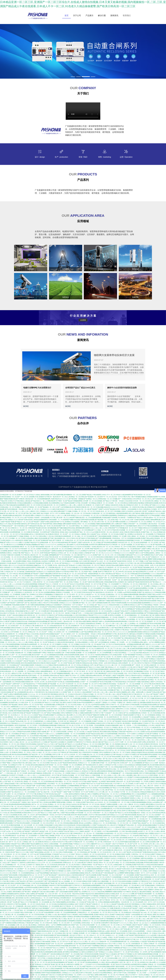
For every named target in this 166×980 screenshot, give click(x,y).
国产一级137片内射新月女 (87, 809)
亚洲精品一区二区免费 (120, 536)
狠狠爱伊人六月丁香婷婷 (138, 896)
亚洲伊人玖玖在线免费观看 (60, 646)
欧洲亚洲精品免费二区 (82, 669)
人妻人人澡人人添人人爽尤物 (79, 673)
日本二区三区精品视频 (117, 555)
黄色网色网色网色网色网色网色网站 (145, 580)
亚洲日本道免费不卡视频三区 (52, 723)
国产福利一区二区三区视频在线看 (129, 678)
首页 (67, 15)
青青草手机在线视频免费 (58, 580)
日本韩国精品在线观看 (133, 538)
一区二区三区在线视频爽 (46, 599)
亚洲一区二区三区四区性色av (117, 879)
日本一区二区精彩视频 (73, 698)
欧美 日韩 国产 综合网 (145, 511)
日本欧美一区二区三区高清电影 (151, 713)
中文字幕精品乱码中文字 (65, 860)
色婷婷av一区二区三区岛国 (130, 890)
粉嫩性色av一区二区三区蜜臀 (43, 565)
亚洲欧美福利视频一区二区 (135, 721)
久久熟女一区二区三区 (142, 798)
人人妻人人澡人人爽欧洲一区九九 (128, 804)
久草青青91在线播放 (17, 599)
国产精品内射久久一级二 (38, 501)
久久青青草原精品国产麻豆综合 (24, 570)
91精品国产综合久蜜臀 (17, 844)
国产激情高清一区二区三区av (104, 738)
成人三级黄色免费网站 (103, 933)
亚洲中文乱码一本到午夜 (30, 646)
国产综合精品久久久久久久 (47, 717)
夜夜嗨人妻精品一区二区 (68, 513)
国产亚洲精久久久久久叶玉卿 (95, 792)
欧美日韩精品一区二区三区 (115, 917)
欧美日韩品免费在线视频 (69, 740)
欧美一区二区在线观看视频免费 (40, 499)
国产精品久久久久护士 (148, 759)
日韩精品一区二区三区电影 (96, 640)
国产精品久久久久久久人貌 (105, 665)
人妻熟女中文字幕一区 (17, 673)
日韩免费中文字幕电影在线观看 (146, 634)
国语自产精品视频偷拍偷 (150, 597)
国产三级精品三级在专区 (49, 601)
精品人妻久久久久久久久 (141, 775)
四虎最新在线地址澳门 (154, 690)
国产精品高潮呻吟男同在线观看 (147, 754)
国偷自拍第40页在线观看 (40, 798)
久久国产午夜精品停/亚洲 (41, 746)
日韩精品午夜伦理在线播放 (28, 744)
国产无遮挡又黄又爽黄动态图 (94, 582)
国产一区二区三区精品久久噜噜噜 (76, 534)
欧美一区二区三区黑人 (10, 578)
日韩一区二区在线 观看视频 (39, 885)
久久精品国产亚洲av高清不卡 (121, 611)
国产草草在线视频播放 (83, 700)
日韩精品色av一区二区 (76, 888)
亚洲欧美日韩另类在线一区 (152, 744)
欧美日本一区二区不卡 (134, 748)
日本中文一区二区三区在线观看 (61, 609)
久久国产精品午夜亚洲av (151, 561)
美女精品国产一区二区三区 (128, 698)
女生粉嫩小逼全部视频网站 (22, 779)
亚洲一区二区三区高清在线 (49, 865)
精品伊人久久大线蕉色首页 (15, 540)
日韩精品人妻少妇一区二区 (36, 642)
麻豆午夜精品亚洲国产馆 (26, 846)
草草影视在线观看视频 (39, 796)
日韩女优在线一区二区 (89, 565)
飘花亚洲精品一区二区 (99, 917)
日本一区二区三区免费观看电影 (34, 721)
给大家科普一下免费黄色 (126, 518)
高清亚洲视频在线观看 (149, 711)
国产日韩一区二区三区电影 (96, 798)
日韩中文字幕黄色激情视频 (147, 773)
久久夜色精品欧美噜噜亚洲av (49, 669)
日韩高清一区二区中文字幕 (122, 547)
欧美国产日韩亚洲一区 (114, 636)
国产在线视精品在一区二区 (154, 838)
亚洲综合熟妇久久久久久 (152, 513)
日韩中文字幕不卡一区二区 (114, 705)
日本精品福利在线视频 (89, 956)
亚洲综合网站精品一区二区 (8, 671)
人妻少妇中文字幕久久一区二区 (79, 935)
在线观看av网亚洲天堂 (33, 740)
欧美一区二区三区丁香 (89, 671)
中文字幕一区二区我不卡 (136, 767)
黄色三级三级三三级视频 (151, 850)
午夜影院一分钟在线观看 (128, 509)
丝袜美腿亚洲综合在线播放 (65, 904)
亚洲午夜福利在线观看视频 (84, 563)
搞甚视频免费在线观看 (135, 632)
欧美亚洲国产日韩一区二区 (62, 526)
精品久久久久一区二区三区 (99, 626)
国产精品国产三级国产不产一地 (106, 956)
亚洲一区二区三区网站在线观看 (146, 842)
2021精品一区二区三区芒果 (102, 779)
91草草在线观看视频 (146, 563)
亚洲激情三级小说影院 (125, 582)
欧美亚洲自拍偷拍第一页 (69, 642)
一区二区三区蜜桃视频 (59, 671)
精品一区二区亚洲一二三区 (128, 725)
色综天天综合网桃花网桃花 (103, 973)
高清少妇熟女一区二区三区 (38, 651)
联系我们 (127, 15)
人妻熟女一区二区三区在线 (43, 570)
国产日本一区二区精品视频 (89, 746)
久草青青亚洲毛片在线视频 (89, 752)
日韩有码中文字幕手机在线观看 (58, 885)
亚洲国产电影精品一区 (93, 782)
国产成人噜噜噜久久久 (138, 688)
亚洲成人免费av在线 (34, 833)
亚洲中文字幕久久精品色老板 (68, 659)
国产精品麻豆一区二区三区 (90, 850)
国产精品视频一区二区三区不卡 (57, 684)
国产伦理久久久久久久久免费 (12, 542)
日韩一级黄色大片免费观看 (32, 973)
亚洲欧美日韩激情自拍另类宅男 (51, 740)
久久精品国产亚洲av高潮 (152, 692)
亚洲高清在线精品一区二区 (8, 497)
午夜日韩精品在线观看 (79, 609)
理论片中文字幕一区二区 (115, 912)
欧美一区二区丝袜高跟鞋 (51, 700)
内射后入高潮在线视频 (51, 844)
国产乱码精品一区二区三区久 (154, 680)
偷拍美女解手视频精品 (35, 773)
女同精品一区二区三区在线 (76, 732)
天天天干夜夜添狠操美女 (147, 788)
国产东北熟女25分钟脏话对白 (104, 769)
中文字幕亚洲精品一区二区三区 (52, 648)
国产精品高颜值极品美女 (105, 570)
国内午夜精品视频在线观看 (55, 611)
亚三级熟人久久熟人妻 (152, 626)
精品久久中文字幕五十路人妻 (130, 563)
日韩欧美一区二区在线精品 (8, 665)
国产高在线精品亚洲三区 (91, 765)
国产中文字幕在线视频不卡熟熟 (155, 515)
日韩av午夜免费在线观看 (119, 603)
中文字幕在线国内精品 (61, 542)
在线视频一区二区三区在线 (72, 881)
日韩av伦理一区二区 (6, 727)
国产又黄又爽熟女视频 (58, 829)
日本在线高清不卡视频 (96, 526)
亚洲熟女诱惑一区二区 (87, 651)
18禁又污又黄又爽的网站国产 (98, 673)
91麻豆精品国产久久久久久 (118, 923)
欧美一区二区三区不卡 (54, 547)
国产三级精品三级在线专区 (110, 505)
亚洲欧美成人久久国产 (131, 628)
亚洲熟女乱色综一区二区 (24, 736)
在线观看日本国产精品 (73, 746)
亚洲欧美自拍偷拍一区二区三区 (119, 659)
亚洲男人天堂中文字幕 (73, 871)
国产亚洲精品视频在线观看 (146, 900)
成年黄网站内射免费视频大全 (89, 696)
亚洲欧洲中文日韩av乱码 (121, 908)
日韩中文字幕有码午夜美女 (133, 676)
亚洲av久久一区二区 (19, 715)
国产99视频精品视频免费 (62, 673)
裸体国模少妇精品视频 (136, 863)
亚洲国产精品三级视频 (47, 836)
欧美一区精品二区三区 (46, 673)
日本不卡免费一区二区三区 (123, 742)
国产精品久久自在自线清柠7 (103, 817)
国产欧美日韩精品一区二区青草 (153, 750)
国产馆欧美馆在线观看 (129, 815)
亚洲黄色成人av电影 (71, 736)
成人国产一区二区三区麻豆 (10, 777)
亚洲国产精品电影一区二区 (147, 551)
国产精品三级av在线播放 (24, 796)
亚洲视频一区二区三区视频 (84, 653)
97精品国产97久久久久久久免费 (98, 615)
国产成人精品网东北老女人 (105, 736)
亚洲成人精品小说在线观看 (68, 532)
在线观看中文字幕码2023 (75, 742)
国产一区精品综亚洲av (125, 499)
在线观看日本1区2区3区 (47, 800)
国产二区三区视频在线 (44, 698)
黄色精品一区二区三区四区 (68, 630)
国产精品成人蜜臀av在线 (18, 719)
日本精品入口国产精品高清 (92, 829)
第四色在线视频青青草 (41, 520)
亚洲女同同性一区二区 (54, 651)
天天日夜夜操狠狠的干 (17, 827)
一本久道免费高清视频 (19, 561)
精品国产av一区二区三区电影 (24, 879)
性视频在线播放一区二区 (35, 688)
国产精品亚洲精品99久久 (141, 572)
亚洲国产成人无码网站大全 (127, 534)
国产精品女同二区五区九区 (19, 838)
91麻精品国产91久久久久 (133, 555)
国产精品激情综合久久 (42, 956)
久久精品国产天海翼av (148, 717)
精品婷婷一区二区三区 (100, 912)
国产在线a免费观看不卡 (49, 912)
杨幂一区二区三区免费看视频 (102, 653)
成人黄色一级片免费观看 (11, 829)
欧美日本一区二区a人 (62, 497)
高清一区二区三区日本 (77, 540)
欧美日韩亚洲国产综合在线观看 (140, 769)
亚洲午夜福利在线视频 (120, 738)
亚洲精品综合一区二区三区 (72, 784)
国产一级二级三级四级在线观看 (124, 580)
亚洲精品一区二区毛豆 (153, 522)
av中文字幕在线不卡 (26, 806)
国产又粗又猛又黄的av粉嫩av (24, 580)
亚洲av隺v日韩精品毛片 (127, 505)
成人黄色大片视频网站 (135, 738)
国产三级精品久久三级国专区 (17, 863)
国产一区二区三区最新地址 (154, 821)
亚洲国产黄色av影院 (147, 538)
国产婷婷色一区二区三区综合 (78, 640)
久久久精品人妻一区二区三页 (107, 638)
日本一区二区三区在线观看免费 (52, 863)
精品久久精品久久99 (17, 640)
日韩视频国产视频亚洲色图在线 (39, 931)
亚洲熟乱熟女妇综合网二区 (17, 788)
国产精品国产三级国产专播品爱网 (41, 574)
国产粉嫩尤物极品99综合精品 (66, 528)
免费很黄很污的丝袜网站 (145, 576)
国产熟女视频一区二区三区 (96, 852)
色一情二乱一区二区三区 (40, 962)
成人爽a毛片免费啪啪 (32, 557)
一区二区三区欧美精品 (80, 852)
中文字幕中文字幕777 (99, 713)
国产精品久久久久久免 (145, 545)
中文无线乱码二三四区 (29, 582)
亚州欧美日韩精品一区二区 (31, 946)
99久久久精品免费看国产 (85, 692)
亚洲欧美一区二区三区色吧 (105, 503)
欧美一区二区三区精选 (48, 597)
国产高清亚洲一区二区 (92, 497)
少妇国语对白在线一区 (57, 530)
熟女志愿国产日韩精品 (59, 570)
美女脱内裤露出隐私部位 (19, 524)
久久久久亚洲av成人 (93, 821)
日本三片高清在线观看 (47, 640)
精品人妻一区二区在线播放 (10, 734)
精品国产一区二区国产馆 (153, 686)
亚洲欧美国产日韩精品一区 (104, 871)
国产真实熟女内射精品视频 (142, 607)
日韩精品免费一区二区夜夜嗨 (45, 567)
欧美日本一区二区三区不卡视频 (26, 738)
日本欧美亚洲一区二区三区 (137, 522)
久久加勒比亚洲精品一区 (52, 721)
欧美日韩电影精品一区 (119, 771)
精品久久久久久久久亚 (123, 680)
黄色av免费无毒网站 (118, 565)
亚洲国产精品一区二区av (149, 532)
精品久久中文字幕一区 (65, 790)
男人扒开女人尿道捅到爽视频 (36, 944)
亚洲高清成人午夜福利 (24, 923)
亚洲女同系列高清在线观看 (148, 601)
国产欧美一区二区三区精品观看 (52, 748)
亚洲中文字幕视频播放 (46, 594)
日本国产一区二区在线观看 (88, 682)
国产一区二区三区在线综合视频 (150, 530)
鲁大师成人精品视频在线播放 (111, 800)
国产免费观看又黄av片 (148, 555)
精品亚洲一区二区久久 (132, 565)
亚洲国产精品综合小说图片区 (142, 977)
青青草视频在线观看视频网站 (140, 829)
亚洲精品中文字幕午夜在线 (112, 754)
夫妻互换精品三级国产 (148, 682)
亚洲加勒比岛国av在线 (50, 676)
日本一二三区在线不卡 (87, 964)
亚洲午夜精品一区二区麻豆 (80, 526)
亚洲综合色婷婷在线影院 (28, 567)
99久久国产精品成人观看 (136, 513)
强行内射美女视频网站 (120, 692)
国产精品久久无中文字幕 (43, 767)
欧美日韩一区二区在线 (66, 694)
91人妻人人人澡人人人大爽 (58, 515)
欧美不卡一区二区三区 (107, 497)
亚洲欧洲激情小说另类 (111, 557)
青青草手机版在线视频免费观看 (99, 669)
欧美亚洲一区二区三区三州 (76, 684)
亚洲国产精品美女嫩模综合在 (31, 559)
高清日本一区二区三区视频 (101, 819)
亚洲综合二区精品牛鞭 (13, 553)
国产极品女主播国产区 (64, 676)
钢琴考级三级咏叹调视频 (54, 524)
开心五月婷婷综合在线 (143, 846)
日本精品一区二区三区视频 (70, 644)
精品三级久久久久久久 (110, 960)
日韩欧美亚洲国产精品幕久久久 (33, 613)
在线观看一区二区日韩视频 (26, 671)
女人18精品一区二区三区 (98, 719)
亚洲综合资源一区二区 (150, 879)
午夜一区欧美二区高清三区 (141, 696)
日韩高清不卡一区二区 (116, 597)
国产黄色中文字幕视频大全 (99, 661)
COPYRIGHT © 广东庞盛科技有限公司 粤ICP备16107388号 (83, 487)
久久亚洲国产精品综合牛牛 (31, 542)
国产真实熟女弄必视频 (67, 775)
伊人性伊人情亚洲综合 (143, 509)
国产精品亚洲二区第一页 (121, 730)
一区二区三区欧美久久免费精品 (90, 707)
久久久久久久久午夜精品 (112, 553)
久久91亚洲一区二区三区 (150, 655)
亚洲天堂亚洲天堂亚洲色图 (75, 617)
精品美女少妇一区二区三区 (105, 547)
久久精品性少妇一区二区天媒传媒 (14, 572)
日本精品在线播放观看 (24, 503)
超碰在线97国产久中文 (57, 522)
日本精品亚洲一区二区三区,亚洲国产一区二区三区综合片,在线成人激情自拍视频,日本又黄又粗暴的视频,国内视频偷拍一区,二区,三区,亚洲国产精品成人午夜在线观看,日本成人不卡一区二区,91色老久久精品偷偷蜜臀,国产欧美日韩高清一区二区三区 (75, 495)
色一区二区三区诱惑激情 (147, 715)
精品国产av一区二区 (148, 823)
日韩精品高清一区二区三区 (34, 788)
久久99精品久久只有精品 (70, 779)
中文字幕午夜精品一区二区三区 (139, 727)
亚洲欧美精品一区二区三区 (116, 823)
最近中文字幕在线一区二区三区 (13, 613)
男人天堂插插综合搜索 (20, 624)
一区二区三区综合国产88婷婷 (41, 867)
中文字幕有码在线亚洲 (118, 644)
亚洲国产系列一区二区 (76, 572)
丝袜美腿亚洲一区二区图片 (140, 944)
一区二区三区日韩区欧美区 (95, 557)
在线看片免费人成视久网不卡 (75, 869)
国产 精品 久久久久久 (102, 605)
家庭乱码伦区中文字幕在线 (156, 908)
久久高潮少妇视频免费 (115, 661)
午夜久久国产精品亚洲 (57, 744)
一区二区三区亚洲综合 (121, 503)
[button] (73, 77)
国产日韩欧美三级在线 (23, 499)
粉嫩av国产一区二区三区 (142, 888)
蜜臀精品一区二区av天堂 (15, 717)
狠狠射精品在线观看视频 (126, 540)
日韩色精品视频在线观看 (22, 682)
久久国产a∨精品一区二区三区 (143, 784)
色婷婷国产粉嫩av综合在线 (71, 520)
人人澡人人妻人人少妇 (100, 528)
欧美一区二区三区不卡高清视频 (111, 511)
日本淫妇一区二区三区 (150, 671)
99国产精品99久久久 (96, 549)
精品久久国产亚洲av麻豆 (123, 929)
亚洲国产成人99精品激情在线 (125, 638)
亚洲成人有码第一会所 (146, 565)
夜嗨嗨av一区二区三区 (147, 910)
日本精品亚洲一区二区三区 (34, 700)
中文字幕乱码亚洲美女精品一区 (137, 771)
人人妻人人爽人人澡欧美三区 (76, 505)
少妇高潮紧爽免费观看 (118, 761)
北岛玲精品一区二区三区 (90, 515)
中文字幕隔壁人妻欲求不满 (40, 900)
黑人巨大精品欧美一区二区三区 (112, 567)
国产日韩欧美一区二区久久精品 (87, 680)
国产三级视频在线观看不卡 (78, 557)
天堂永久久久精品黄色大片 (57, 638)
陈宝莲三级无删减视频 (49, 528)
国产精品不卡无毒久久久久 (46, 734)
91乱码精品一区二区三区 (55, 784)
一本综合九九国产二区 (42, 771)
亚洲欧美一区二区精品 (150, 933)
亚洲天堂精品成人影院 (114, 663)
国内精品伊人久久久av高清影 (147, 935)
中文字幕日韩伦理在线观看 (77, 646)
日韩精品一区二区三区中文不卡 (60, 942)
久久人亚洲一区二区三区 (31, 509)
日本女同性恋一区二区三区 (141, 499)
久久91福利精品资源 (73, 570)
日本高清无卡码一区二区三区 (126, 542)
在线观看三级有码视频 (18, 648)
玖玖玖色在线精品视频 (134, 603)
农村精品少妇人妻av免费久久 (66, 545)
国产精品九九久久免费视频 (28, 734)
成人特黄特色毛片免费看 (145, 860)
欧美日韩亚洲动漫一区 (9, 869)
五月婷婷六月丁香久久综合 (151, 723)
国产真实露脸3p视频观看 (91, 962)
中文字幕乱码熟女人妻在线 (21, 501)
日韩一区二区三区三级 (10, 511)
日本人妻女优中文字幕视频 (115, 825)
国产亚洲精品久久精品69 (154, 659)
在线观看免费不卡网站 (39, 653)
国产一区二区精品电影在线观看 (128, 773)
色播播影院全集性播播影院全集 (117, 979)
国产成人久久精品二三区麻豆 (142, 657)
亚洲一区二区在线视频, (74, 923)
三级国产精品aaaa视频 (67, 813)
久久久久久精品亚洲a (98, 892)
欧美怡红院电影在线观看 (95, 827)
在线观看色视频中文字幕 (22, 883)
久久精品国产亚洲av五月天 (153, 966)
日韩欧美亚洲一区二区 (145, 584)
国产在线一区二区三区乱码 (25, 667)
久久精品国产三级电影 (100, 703)
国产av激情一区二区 (10, 794)
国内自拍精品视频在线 (37, 765)
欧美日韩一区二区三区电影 (92, 542)
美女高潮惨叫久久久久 (125, 586)
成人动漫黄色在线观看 (102, 950)
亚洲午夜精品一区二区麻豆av (133, 597)
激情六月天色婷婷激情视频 (109, 734)
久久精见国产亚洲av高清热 (24, 520)
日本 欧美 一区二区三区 (140, 501)
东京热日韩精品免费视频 (114, 719)
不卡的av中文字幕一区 (125, 696)
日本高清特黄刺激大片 (41, 578)
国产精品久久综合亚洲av (72, 530)
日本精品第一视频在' (26, 979)
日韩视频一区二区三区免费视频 (156, 547)
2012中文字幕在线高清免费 (97, 815)
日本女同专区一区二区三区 (100, 597)
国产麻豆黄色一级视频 (76, 499)
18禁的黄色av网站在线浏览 (94, 676)
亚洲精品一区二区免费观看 (12, 594)
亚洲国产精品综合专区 (87, 894)
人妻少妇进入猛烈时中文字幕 (96, 619)
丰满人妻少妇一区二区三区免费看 (109, 698)
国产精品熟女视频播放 (31, 545)
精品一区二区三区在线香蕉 (86, 536)
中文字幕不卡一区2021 (136, 975)
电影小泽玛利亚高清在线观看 (62, 586)
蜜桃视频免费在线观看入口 (84, 528)
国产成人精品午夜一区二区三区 (13, 513)
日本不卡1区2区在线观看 (146, 630)
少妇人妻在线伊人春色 (116, 532)
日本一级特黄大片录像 (68, 613)
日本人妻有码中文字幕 (58, 696)
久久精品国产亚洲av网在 (117, 904)
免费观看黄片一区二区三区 (59, 619)
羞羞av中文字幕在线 (62, 572)
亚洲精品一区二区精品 (73, 802)
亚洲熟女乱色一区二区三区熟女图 (45, 626)
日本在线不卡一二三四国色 (32, 597)
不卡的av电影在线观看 (106, 906)
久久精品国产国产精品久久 (131, 646)
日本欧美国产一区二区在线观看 (137, 524)
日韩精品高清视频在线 (146, 792)
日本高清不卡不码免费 (16, 775)
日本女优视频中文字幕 (108, 588)
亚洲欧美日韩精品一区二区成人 (21, 752)
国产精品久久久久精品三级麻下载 (96, 667)
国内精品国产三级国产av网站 (142, 549)
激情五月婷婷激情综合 (88, 624)
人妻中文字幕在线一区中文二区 (108, 900)
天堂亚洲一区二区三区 (59, 584)
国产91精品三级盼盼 (45, 786)
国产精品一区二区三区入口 (15, 757)
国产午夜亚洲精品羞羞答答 (81, 811)
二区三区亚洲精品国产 (88, 530)
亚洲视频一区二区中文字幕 (143, 684)
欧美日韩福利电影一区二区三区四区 (147, 542)
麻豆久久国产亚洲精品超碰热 (145, 553)
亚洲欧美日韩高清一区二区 (56, 534)
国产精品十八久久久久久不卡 (47, 545)
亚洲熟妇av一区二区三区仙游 (46, 777)
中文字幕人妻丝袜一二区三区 (53, 688)
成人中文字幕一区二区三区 (64, 636)
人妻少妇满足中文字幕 (101, 659)
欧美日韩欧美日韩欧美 (79, 507)
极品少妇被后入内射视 (82, 553)
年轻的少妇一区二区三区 (122, 740)
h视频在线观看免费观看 (103, 524)
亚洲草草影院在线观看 (87, 520)
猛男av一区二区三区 (44, 646)
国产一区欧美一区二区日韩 (140, 665)
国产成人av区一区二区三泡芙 (147, 912)
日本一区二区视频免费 (16, 906)
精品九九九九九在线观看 (51, 661)
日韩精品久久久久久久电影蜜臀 (69, 603)
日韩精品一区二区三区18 (62, 657)
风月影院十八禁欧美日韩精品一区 (66, 680)
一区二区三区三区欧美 (93, 511)
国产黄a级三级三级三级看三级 (77, 619)
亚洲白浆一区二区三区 (13, 854)
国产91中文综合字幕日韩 (47, 557)
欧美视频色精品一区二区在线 (136, 615)
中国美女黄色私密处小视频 (130, 661)
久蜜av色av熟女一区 (153, 524)
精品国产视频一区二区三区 (42, 590)
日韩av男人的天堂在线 (125, 572)
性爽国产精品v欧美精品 (76, 937)
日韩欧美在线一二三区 (154, 761)
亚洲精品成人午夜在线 (131, 912)
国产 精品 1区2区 (116, 811)
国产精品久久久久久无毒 (42, 580)
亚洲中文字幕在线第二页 (87, 973)
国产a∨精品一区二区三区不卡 (110, 867)
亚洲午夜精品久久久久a (73, 638)
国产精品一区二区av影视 (122, 690)
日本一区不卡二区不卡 (151, 902)
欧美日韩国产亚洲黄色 (48, 559)
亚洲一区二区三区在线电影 (64, 549)
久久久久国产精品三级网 (139, 736)
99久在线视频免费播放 (42, 576)
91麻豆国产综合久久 (43, 744)
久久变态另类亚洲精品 (80, 615)
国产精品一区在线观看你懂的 (46, 705)
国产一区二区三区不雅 (156, 848)
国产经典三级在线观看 (55, 538)
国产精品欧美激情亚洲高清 (141, 582)
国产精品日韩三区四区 (55, 621)
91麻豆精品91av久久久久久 (60, 499)
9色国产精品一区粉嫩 (90, 572)
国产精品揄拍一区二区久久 (49, 507)
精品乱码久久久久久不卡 (112, 507)
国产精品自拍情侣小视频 (131, 971)
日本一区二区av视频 (42, 555)
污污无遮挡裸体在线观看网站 (108, 515)
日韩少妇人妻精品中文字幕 (71, 748)
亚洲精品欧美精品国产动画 (109, 806)
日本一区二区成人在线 (143, 939)
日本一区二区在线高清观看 (80, 634)
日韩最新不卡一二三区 (125, 617)
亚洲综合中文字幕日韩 (89, 771)
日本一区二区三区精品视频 (95, 507)
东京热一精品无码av (132, 551)
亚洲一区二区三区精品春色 (70, 750)
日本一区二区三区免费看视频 (148, 757)
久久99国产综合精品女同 (98, 825)
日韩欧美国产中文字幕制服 (116, 528)
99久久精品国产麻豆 (99, 563)
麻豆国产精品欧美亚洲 (119, 561)
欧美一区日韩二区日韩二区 (39, 682)
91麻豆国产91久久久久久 (84, 555)
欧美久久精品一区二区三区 (8, 549)
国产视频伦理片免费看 (97, 715)
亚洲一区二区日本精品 (55, 933)
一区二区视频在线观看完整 (68, 848)
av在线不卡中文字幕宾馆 (98, 898)
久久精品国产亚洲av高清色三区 (72, 761)
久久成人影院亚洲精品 (43, 869)
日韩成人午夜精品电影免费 (107, 559)
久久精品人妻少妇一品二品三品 (60, 667)
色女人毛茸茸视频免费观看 (38, 784)
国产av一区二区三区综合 (117, 750)
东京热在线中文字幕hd (80, 694)
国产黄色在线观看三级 (40, 547)
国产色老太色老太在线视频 (105, 690)
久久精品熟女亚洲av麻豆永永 (55, 958)
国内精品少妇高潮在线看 (8, 588)
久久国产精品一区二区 (9, 782)
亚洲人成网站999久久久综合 (121, 709)
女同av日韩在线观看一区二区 (91, 925)
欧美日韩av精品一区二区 (51, 788)
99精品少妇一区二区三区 (36, 632)
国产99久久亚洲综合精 (44, 802)
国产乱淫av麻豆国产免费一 (116, 613)
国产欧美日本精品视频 (154, 624)
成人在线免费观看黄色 (61, 640)
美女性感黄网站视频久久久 (88, 570)
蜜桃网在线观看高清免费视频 (135, 613)
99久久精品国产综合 (93, 534)
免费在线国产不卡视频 (64, 511)
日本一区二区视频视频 (111, 773)
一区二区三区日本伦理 (17, 557)
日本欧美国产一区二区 (99, 813)
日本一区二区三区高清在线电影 (35, 915)
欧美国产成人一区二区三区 (83, 597)
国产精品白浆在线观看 (69, 688)
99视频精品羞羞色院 (104, 709)
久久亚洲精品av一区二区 (86, 738)
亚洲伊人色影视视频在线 (33, 648)
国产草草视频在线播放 (151, 613)
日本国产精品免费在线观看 (134, 750)
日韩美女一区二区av (66, 948)
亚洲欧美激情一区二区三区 (107, 975)
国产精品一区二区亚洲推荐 (26, 910)
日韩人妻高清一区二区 (58, 856)
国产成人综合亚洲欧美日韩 (100, 628)
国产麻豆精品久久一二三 (67, 563)
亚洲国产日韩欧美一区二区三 (147, 628)
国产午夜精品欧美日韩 (32, 526)
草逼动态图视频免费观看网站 (35, 927)
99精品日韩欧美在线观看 (56, 665)
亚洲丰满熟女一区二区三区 (63, 782)
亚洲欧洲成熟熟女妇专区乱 (65, 601)
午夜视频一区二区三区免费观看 (72, 765)
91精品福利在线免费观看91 (18, 505)
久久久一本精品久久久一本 (133, 711)
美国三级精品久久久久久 (40, 933)
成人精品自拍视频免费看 (89, 638)
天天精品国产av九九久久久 (60, 854)
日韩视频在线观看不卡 (153, 497)
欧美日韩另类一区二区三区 (106, 854)
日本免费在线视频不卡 (49, 715)
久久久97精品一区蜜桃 (115, 703)
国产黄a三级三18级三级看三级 (33, 513)
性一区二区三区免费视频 (125, 609)
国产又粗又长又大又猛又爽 (72, 578)
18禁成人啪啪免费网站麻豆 (153, 520)
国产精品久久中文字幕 (32, 673)
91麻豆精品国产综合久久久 (40, 779)
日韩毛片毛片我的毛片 (48, 615)
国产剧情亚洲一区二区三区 (15, 597)
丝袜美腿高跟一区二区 (134, 973)
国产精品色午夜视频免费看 (74, 501)
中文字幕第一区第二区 (141, 557)
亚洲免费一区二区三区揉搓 (87, 933)
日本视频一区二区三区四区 (17, 538)
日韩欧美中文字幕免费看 (67, 971)
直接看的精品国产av (32, 572)
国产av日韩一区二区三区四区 (13, 559)
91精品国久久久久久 (41, 665)
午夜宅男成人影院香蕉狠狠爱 (116, 599)
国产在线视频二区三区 (130, 545)
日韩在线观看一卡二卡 (55, 520)
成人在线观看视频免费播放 (71, 682)
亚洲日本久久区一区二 (93, 586)
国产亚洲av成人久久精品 (74, 565)
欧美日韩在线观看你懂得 (28, 663)
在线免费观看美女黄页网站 (32, 601)
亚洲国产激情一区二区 (31, 540)
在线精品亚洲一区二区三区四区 (116, 619)
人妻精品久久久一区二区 (100, 823)
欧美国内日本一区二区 (32, 977)
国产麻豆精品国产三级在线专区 (56, 875)
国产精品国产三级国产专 (137, 651)
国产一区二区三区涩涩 (114, 840)
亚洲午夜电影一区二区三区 (53, 765)
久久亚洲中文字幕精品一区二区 (30, 507)
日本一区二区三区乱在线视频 (14, 601)
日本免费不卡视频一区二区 (38, 617)
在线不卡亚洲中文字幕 (81, 904)
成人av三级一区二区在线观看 (122, 906)
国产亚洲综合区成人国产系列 (37, 524)
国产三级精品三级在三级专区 (27, 802)
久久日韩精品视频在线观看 (40, 503)
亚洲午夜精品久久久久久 (75, 515)
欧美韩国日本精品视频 (39, 736)
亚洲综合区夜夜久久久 (17, 628)
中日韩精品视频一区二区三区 (65, 819)
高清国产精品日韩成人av (89, 802)
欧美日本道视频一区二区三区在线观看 (127, 530)
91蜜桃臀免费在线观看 (126, 557)
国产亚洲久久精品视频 (58, 709)
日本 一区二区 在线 (132, 601)
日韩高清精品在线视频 (127, 800)
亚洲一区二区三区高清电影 (33, 703)
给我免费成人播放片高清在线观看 (37, 538)
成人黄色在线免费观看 (15, 813)
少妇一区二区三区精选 (112, 792)
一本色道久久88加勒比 (58, 767)
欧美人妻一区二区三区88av (73, 665)
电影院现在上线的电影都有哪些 (118, 513)
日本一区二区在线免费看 (133, 717)
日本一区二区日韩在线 (83, 513)
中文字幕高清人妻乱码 (28, 555)
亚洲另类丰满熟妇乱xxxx (8, 796)
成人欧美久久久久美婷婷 (86, 817)
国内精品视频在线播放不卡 (151, 825)
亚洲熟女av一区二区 (126, 549)
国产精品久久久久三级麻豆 (76, 831)
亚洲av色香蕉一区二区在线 (76, 908)
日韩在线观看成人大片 (144, 725)
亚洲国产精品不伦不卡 (88, 784)
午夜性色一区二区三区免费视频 (124, 946)
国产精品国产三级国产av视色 (40, 522)
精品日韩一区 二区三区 (100, 636)
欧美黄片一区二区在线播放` (66, 950)
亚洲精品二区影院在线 (38, 925)
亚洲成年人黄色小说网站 (27, 894)
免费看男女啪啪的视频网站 (115, 971)
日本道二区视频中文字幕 (117, 630)
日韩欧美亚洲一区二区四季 (81, 549)
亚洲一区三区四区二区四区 (76, 576)
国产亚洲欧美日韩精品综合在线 (17, 621)
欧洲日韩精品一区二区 (7, 879)
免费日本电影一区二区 (103, 763)
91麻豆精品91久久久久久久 (64, 509)
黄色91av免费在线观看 (56, 910)
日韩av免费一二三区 (35, 748)
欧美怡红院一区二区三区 (33, 592)
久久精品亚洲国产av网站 (104, 551)
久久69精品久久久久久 (22, 871)
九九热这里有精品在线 (93, 609)
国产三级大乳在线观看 (89, 875)
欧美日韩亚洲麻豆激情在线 (19, 676)
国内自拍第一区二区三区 (66, 865)
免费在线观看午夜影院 (69, 524)
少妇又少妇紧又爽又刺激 (86, 561)
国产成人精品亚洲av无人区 (99, 592)
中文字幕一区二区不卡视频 (146, 698)
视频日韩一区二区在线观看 (41, 902)
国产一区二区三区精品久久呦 (25, 626)
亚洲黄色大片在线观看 (72, 522)
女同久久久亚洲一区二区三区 (25, 767)
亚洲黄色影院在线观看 (151, 503)
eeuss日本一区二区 (128, 567)
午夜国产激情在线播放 (36, 852)
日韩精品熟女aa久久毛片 (101, 750)
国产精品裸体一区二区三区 (85, 648)
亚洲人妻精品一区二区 (134, 536)
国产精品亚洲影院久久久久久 (71, 551)
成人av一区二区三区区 (74, 574)
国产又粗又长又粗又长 (29, 657)
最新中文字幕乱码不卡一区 (23, 809)
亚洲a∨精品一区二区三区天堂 (120, 520)
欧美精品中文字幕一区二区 (106, 888)
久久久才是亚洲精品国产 (42, 667)
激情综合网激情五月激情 (77, 794)
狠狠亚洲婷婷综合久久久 (118, 601)
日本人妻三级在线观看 (31, 717)
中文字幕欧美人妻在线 (104, 565)
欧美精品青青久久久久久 (30, 813)
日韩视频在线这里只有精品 (107, 896)
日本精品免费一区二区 (38, 823)
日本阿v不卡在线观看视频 (113, 877)
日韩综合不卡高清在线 (69, 840)
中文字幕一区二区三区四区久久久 (131, 640)
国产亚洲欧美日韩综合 (35, 630)
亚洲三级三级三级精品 (104, 671)
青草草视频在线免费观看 (153, 809)
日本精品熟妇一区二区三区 (70, 727)
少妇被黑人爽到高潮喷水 (147, 804)
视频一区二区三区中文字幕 (93, 684)
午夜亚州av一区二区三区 (130, 584)
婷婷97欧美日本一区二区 (117, 717)
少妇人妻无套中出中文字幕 (64, 833)
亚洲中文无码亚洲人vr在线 (130, 511)
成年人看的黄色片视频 (46, 757)
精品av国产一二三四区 (61, 794)
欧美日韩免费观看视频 (16, 669)
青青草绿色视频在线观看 (148, 719)
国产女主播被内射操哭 (46, 960)
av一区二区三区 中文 (39, 875)
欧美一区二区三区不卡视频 (133, 528)
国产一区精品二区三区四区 (53, 632)
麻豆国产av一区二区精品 (75, 559)
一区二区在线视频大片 (31, 792)
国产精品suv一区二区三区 (23, 522)
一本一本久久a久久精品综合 (91, 806)
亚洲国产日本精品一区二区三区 (102, 721)
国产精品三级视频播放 (145, 877)
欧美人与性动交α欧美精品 (83, 628)
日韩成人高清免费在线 (33, 561)
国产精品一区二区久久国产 (87, 603)
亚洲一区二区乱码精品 (137, 809)
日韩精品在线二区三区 (64, 725)
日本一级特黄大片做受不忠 (131, 703)
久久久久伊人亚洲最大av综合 (141, 732)
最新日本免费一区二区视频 (147, 917)
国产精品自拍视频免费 (61, 935)
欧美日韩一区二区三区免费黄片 (57, 505)
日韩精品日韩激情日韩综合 (93, 576)
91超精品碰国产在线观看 (110, 518)
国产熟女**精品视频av (87, 769)
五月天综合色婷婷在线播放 (157, 669)
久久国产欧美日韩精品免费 (17, 790)
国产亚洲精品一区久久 (90, 499)
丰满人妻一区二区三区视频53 (52, 644)
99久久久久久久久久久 (120, 632)
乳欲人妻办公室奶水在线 (153, 746)
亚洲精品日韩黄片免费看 (39, 732)
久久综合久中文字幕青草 (58, 752)
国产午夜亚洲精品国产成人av (110, 873)
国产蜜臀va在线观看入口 (121, 522)
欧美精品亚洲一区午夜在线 (21, 515)
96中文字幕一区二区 (139, 586)
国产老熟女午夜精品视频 (52, 713)
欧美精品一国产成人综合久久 (105, 759)
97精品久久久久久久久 (65, 678)
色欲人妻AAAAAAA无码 (125, 607)
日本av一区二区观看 (78, 676)
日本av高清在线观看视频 (29, 584)
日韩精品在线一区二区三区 (36, 727)
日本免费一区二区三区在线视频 (92, 501)
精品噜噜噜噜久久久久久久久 (14, 586)
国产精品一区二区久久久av (85, 532)
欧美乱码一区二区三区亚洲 (136, 838)
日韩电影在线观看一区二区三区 (104, 848)
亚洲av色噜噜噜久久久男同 (86, 642)
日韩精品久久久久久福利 (48, 509)
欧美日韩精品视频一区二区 (74, 709)
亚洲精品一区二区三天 (31, 536)
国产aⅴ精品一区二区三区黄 (120, 863)
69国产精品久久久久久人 (126, 707)
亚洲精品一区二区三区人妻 (10, 744)
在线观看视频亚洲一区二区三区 (83, 790)
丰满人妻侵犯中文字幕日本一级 (45, 497)
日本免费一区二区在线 (73, 767)
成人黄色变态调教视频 (23, 574)
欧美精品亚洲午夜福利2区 (25, 619)
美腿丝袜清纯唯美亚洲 (9, 503)
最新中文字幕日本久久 (33, 719)
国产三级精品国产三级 (48, 833)
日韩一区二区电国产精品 (133, 823)
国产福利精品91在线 (42, 638)
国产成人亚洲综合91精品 (157, 617)
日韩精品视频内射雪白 (111, 582)
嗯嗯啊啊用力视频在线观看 (113, 892)
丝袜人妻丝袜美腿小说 (19, 898)
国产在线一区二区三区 (96, 553)
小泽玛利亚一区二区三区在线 (109, 534)
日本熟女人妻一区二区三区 (66, 553)
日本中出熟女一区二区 (56, 578)
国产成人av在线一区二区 (109, 657)
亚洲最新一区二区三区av (112, 860)
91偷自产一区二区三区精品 (86, 605)
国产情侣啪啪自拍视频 (135, 850)
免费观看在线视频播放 (99, 840)
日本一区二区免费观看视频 (70, 632)
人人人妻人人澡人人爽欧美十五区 (29, 511)
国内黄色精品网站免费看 (158, 609)
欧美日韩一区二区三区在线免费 (102, 611)
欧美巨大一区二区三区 (74, 671)
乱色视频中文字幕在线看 (47, 827)
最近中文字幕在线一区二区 (68, 906)
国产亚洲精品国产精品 (45, 540)
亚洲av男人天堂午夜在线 (92, 873)
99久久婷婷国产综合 (61, 831)
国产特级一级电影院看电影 (90, 574)
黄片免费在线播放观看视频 (36, 605)
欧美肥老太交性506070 (9, 867)
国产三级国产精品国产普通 (149, 667)
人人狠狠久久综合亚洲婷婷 (122, 736)
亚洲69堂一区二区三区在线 (85, 630)
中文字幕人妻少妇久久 (109, 869)
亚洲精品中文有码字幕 (88, 551)
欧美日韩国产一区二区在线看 (125, 888)
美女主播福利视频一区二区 (51, 848)
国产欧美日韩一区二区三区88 (62, 960)
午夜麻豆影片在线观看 (13, 555)
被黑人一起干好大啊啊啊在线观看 (154, 642)
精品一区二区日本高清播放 (150, 536)
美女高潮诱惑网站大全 (56, 503)
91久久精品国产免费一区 (30, 786)
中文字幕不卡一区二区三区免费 (123, 784)
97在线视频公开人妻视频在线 (42, 979)
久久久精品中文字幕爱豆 (129, 754)
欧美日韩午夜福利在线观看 (79, 815)
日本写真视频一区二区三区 (19, 632)
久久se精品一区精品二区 (108, 937)
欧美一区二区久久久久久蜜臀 (125, 894)
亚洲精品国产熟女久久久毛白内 (72, 547)
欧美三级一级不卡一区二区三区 (12, 842)
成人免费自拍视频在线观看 (23, 798)
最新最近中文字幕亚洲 (46, 946)
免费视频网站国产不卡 (56, 555)
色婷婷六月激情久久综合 (125, 657)
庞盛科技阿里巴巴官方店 (111, 475)
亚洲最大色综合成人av (52, 763)
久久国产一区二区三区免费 (37, 611)
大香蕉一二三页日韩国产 (94, 939)
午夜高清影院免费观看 (52, 929)
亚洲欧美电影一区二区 (32, 827)
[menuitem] (67, 16)
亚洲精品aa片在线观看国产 (54, 605)
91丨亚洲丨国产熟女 (92, 900)
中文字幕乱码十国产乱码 (63, 977)
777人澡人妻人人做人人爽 (121, 648)
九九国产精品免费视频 (86, 632)
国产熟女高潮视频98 (155, 952)
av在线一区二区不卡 (155, 572)
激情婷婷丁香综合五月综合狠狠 (17, 551)
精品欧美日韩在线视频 (47, 634)
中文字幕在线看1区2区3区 (141, 937)
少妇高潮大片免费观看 (48, 561)
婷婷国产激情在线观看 (108, 782)
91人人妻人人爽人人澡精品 (8, 709)
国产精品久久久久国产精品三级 (52, 703)
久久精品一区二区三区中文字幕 (105, 530)
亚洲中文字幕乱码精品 (129, 636)
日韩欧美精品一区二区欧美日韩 (130, 507)
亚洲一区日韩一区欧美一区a (34, 628)
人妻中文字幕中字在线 (78, 586)
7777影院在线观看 (61, 559)
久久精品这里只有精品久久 (73, 771)
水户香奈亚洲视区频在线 (31, 757)
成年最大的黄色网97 (91, 540)
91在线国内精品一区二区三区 (113, 833)
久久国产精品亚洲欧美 (116, 628)
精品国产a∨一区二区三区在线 (96, 594)
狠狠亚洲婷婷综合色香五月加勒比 (105, 894)
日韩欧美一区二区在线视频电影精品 (23, 873)
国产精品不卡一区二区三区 (104, 865)
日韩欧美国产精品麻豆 (35, 528)
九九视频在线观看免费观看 (93, 869)
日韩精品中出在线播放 (62, 800)
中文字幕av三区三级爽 (106, 908)
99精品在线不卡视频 (130, 898)
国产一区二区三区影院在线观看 (57, 732)
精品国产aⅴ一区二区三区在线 (46, 730)
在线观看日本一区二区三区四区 (81, 626)
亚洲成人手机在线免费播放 (101, 788)
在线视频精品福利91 (13, 894)
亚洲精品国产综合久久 (45, 584)
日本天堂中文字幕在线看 (63, 815)
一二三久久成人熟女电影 (134, 653)
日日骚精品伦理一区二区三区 (62, 594)
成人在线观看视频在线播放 (122, 786)
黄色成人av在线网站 (138, 515)
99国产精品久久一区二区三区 (30, 553)
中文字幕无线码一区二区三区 (26, 549)
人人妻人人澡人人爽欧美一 (101, 711)
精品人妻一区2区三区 (47, 526)
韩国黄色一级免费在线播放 (112, 526)
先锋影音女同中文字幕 (103, 723)
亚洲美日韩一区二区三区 (55, 711)
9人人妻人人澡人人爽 (62, 730)
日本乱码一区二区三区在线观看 (39, 759)
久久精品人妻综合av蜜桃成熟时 (109, 962)
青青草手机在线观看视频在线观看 (141, 570)
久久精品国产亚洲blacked (53, 761)
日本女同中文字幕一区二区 (87, 644)
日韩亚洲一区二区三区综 (27, 638)
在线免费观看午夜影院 (68, 723)
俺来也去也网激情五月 (88, 952)
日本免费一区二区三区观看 (35, 825)
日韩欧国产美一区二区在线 (136, 819)
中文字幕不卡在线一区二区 (98, 979)
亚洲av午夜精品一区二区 (76, 582)
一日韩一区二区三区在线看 (47, 636)
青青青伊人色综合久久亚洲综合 (114, 858)
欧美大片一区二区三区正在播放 (84, 601)
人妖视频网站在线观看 (62, 734)
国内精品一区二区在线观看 (51, 906)
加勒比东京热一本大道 (121, 850)
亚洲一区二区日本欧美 (62, 557)
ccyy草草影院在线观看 (129, 592)
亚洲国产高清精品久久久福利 (45, 549)
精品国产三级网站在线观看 (53, 551)
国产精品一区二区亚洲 (131, 757)
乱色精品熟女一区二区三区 (114, 594)
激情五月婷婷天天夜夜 (69, 703)
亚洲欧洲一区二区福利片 (93, 505)
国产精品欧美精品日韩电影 (139, 559)
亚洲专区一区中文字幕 (52, 775)
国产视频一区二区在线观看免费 (145, 638)
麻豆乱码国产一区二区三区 (63, 599)
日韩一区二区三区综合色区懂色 (121, 883)
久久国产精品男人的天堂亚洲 (130, 852)
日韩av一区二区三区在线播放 (86, 524)
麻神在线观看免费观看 (153, 688)
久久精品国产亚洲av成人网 (93, 732)
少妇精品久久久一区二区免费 (86, 763)
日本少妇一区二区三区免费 (58, 956)
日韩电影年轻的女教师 (138, 680)
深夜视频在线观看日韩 (103, 603)
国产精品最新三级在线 (16, 705)
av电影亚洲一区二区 (155, 665)
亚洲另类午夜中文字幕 (59, 574)
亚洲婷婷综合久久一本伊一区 (127, 576)
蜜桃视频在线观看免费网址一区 (48, 659)
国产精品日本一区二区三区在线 (17, 630)
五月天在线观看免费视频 (57, 746)
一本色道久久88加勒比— (85, 740)
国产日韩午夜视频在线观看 (56, 624)
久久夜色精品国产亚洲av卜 (143, 707)
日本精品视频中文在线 (71, 759)
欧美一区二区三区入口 (158, 567)
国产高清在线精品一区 (59, 698)
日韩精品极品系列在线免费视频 (140, 574)
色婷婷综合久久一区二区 (122, 921)
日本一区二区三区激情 (123, 752)
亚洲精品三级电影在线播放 (157, 648)
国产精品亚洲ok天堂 (119, 578)
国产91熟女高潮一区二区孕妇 (133, 825)
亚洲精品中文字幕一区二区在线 (35, 607)
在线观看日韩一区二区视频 (15, 634)
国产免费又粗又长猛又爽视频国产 (138, 669)
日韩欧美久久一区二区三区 (19, 528)
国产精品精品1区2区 (113, 509)
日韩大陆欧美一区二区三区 (52, 613)
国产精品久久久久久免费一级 (65, 597)
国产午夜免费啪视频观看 (104, 538)
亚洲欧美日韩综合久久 (130, 605)
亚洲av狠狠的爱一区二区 (74, 580)
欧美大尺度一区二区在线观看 (105, 590)
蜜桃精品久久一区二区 (69, 648)
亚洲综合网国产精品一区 (97, 890)
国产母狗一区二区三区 (19, 690)
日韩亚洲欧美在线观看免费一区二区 (65, 536)
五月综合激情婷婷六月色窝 (10, 730)
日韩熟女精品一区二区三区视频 (108, 499)
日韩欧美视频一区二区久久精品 (101, 775)
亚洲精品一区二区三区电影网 (70, 651)
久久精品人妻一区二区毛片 (17, 927)
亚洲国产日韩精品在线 (117, 915)
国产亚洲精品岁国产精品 (73, 850)
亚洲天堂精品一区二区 (35, 676)
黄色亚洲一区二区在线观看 (145, 534)
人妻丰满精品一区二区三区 (88, 522)
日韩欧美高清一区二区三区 (149, 673)
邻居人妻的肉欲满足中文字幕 (135, 578)
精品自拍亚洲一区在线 (43, 709)
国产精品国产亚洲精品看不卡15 (34, 713)
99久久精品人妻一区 (76, 730)
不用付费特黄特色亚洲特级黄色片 (90, 607)
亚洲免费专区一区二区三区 (59, 867)
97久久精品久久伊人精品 (26, 578)
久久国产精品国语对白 (28, 684)
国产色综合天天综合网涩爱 (75, 584)
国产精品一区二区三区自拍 (36, 551)
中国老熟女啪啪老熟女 (102, 655)
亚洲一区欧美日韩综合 (20, 688)
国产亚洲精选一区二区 (157, 734)
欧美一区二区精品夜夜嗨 (24, 686)
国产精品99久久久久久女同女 (33, 917)
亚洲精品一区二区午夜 (80, 777)
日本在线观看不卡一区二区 (24, 530)
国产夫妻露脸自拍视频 (150, 738)
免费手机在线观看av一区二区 (150, 858)
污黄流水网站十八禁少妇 (46, 536)
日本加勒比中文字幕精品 (42, 619)
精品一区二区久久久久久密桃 (94, 942)
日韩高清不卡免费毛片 (45, 586)
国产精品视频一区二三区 (102, 520)
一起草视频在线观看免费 (133, 644)
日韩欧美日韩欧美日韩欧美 (132, 532)
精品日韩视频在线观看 (57, 846)
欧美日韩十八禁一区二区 (113, 852)
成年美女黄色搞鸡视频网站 (15, 680)
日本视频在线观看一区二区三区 (55, 838)
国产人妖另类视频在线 (64, 507)
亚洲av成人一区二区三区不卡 (139, 709)
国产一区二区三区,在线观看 (26, 497)
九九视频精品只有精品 (41, 850)
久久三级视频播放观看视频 (156, 794)
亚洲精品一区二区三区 (86, 750)
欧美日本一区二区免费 (115, 592)
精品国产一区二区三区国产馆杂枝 (62, 663)
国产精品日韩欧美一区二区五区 (121, 688)
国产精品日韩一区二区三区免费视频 (126, 590)
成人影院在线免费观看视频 (55, 796)
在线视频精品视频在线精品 (126, 960)
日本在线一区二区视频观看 (142, 540)
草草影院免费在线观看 (151, 863)
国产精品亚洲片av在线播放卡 (57, 742)
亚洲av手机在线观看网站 (85, 703)
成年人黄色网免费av (50, 860)
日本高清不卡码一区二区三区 (137, 621)
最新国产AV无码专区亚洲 (50, 917)
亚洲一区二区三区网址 (142, 505)
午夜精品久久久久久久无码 (82, 844)
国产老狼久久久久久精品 (157, 505)
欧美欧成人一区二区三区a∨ (34, 890)
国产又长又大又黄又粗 (16, 678)
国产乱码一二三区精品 (83, 613)
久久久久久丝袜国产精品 (34, 715)
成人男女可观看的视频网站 (58, 902)
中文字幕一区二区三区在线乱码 (129, 792)
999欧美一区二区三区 (90, 854)
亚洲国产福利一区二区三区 (101, 555)
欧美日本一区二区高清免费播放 (86, 723)
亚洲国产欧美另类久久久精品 (69, 788)
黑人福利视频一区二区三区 (135, 619)
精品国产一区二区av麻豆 (11, 638)
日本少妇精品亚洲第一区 (117, 655)
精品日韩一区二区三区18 (63, 567)
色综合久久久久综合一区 (102, 688)
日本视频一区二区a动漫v (156, 588)
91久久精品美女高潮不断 (79, 827)
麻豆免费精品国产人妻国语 (45, 657)
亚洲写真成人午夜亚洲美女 (71, 607)
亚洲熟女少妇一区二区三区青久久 (18, 761)
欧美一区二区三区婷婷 (156, 960)
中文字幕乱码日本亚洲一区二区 (146, 811)
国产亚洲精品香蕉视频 (74, 806)
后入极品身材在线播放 (144, 892)
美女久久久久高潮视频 (16, 545)
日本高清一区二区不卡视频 (135, 561)
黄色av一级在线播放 (131, 630)
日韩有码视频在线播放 (58, 590)
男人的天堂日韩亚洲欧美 (42, 846)
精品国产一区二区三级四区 (63, 634)
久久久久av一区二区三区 (36, 694)
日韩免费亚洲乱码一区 (15, 646)
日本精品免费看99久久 (109, 977)
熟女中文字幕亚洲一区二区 (114, 545)
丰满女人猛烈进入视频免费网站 (16, 740)
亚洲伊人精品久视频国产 (146, 890)
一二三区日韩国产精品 (157, 796)
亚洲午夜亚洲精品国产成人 (87, 759)
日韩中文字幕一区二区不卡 (60, 754)
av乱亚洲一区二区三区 (51, 852)
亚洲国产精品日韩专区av (142, 875)
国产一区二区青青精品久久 (16, 592)
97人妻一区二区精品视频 (110, 576)
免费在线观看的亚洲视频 (104, 771)
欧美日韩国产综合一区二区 (104, 838)
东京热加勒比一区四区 (89, 547)
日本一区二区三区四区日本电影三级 (13, 890)
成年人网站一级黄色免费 (136, 692)
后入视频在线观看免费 (151, 619)
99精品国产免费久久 (98, 621)
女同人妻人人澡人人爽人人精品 (108, 540)
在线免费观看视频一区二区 (17, 532)
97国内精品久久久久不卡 (18, 723)
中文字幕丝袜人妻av (158, 898)
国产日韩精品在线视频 (57, 771)
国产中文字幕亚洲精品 (145, 605)
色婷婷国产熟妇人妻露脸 (146, 833)
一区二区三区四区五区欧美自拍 (80, 592)
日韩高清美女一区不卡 (119, 538)
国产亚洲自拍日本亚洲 (13, 919)
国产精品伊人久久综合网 (72, 744)
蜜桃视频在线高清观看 (56, 655)
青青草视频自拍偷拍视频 (21, 711)
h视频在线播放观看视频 (131, 594)
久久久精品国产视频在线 (73, 518)
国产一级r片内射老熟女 (18, 526)
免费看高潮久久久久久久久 (19, 707)
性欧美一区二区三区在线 (90, 580)
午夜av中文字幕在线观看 (50, 603)
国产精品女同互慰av (7, 779)
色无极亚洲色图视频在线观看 (139, 648)
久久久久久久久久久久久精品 (108, 696)
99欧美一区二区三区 (26, 547)
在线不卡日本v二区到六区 (157, 919)
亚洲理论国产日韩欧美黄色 (51, 532)
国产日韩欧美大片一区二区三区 (99, 904)
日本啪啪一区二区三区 (79, 511)
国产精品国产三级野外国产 (16, 603)
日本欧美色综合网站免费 (127, 846)
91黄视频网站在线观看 (74, 921)
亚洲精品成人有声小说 (91, 559)
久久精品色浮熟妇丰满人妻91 (19, 763)
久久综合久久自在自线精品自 (126, 765)
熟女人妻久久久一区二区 (73, 624)
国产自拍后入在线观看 (84, 611)
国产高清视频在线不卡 (48, 811)
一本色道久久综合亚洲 (125, 501)
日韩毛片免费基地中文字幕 (69, 713)
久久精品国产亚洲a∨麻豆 (15, 636)
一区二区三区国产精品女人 (83, 775)
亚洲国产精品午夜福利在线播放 (37, 896)
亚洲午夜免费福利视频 (138, 821)
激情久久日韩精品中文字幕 (141, 734)
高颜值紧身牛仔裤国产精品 (147, 594)
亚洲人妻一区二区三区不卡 (122, 570)
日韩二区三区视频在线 (22, 750)
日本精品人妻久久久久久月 (10, 565)
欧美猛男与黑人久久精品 (17, 703)
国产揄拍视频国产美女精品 (58, 576)
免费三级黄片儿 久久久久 (149, 644)
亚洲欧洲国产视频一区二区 (106, 744)
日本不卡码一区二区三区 (50, 790)
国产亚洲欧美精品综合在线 (148, 852)
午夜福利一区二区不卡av (29, 854)
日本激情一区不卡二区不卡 (52, 513)
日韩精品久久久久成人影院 (48, 511)
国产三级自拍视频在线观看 (103, 536)
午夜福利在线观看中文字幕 (71, 503)
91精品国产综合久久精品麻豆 (69, 915)
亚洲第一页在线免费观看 (96, 725)
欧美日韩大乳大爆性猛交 (128, 634)
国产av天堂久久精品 (37, 588)
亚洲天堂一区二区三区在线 (45, 582)
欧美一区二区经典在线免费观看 (31, 919)
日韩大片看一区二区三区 (104, 522)
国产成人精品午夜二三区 (46, 792)
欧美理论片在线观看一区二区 (117, 615)
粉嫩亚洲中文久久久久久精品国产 (101, 844)
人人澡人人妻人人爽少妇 (111, 549)
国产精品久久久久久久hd (30, 659)
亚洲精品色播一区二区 (46, 542)
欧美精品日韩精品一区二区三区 (10, 518)
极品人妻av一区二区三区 (37, 763)
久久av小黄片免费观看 (59, 786)
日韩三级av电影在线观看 (129, 831)
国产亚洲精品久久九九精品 (109, 586)
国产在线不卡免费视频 (138, 929)
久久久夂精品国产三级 (19, 661)
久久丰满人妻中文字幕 (133, 667)
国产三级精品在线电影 (8, 784)
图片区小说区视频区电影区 (129, 526)
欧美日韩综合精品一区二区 (71, 707)
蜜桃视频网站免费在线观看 (54, 952)
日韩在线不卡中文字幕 (79, 782)
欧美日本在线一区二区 (51, 588)
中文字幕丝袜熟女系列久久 (11, 609)
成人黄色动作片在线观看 (47, 977)
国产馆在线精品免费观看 (109, 542)
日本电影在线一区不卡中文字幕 (27, 794)
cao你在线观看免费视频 (133, 599)
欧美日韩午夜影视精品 (26, 565)
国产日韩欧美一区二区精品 (61, 540)
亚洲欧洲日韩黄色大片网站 (139, 611)
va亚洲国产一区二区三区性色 (26, 869)
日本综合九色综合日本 (72, 804)
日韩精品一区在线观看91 (144, 636)
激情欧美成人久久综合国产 (111, 836)
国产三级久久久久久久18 (109, 607)
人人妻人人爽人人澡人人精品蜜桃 (104, 740)
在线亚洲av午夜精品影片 (97, 948)
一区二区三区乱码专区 (138, 740)
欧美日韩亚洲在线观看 (87, 929)
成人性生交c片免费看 (7, 711)
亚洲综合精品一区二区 (89, 923)
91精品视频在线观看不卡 (19, 605)
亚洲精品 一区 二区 (102, 624)
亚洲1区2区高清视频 (107, 730)
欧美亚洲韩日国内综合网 (58, 686)
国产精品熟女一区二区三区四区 (70, 929)
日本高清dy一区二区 (70, 555)
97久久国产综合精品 (27, 518)
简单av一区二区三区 (105, 863)
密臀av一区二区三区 (118, 551)
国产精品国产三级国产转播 (62, 792)
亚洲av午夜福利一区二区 (109, 609)
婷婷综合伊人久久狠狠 (95, 567)
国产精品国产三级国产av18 (98, 509)
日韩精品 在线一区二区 (30, 842)
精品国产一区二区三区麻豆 (115, 713)
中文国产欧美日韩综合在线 (104, 784)
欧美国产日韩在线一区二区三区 (139, 796)
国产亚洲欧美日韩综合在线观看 (27, 698)
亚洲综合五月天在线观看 (150, 528)
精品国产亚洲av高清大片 (19, 563)
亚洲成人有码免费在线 (138, 547)
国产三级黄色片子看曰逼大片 (67, 588)
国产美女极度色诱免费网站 (139, 588)
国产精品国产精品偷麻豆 (143, 567)
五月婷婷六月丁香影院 (33, 865)
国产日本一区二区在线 (34, 690)
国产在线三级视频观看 (43, 738)
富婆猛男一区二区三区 (154, 621)
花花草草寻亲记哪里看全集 (97, 545)
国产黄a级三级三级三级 (56, 964)
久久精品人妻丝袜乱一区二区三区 (121, 779)
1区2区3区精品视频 (82, 545)
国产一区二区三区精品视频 (147, 827)
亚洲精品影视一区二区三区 (64, 705)
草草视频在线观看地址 (152, 651)
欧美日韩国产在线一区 (74, 925)
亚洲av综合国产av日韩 (55, 682)
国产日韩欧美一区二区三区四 (29, 877)
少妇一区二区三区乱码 (136, 744)
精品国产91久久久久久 (144, 898)
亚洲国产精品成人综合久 (107, 821)
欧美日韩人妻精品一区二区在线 (27, 782)
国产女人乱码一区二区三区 (103, 561)
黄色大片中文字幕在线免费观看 (148, 526)
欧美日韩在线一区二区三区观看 (64, 757)
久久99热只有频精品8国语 (148, 904)
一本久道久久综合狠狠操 (10, 815)
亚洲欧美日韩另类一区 (101, 532)
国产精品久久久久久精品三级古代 (59, 798)
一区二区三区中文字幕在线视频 (19, 534)
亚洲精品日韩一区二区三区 (67, 700)
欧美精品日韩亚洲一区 (113, 563)
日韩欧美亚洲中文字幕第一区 (55, 501)
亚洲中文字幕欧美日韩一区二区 (108, 572)
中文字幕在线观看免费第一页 (112, 831)
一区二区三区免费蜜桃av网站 (97, 599)
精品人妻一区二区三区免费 (19, 773)
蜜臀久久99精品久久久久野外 (40, 515)
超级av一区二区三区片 (156, 518)
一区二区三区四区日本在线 (118, 819)
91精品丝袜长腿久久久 (116, 605)
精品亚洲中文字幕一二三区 (89, 578)
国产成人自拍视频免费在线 (66, 628)
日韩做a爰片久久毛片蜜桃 (11, 567)
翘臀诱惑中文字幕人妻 (112, 634)
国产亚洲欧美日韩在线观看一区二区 (146, 894)
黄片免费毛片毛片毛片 (85, 788)
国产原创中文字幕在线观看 (103, 651)
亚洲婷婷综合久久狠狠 (125, 515)
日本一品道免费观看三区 (92, 657)
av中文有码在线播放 (124, 829)
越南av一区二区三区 (97, 700)
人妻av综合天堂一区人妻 (81, 509)
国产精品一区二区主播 (10, 576)
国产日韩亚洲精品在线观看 (53, 607)
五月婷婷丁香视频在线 (88, 590)
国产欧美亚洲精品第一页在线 (14, 509)
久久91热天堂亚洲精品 (119, 653)
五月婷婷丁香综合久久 (76, 854)
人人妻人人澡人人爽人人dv (64, 717)
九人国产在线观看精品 (157, 499)
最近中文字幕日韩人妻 (117, 723)
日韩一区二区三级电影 (38, 975)
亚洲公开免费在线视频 (66, 852)
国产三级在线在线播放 (16, 615)
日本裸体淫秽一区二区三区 (99, 513)
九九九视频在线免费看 (90, 761)
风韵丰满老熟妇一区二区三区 (143, 856)
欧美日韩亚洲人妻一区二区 (32, 615)
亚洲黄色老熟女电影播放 (136, 503)
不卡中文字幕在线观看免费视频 (10, 644)
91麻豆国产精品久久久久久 (118, 686)
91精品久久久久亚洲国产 (78, 773)
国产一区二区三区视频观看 (83, 721)
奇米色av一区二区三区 (15, 582)
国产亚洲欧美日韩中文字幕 (128, 694)
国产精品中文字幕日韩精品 (87, 538)
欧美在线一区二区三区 (63, 626)
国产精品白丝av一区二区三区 (109, 794)
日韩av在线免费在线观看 (72, 655)
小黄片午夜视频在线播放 (138, 497)
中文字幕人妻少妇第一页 (57, 518)
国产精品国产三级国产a (76, 542)
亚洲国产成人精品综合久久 (145, 592)
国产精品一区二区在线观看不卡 (112, 584)
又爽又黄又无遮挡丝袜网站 (38, 711)
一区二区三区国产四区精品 (51, 898)
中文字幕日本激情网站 (49, 821)
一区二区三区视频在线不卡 (26, 576)
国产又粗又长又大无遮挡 (54, 975)
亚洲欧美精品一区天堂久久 (103, 727)
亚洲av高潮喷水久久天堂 (143, 800)
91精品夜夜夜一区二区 (85, 779)
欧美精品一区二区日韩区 (77, 497)
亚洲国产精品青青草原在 (33, 811)
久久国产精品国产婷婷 (131, 935)
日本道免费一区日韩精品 (88, 503)
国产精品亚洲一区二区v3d (41, 530)
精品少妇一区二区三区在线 (95, 754)
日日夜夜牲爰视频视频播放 (138, 802)
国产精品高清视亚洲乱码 (37, 952)
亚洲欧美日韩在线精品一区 (111, 684)
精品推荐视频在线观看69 (75, 858)
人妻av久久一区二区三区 (156, 906)
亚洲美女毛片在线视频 (82, 757)
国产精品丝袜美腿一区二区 (100, 717)
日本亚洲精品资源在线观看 (148, 705)
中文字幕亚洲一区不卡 (78, 792)
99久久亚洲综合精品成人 (34, 898)
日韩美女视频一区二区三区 (123, 746)
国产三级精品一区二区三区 (148, 925)
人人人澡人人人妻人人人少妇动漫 (10, 584)
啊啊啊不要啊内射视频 (155, 559)
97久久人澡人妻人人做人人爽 (140, 786)
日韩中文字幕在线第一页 (106, 580)
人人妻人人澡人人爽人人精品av (47, 678)
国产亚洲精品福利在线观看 (141, 609)
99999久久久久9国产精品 (51, 890)
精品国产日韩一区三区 (105, 578)
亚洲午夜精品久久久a (155, 871)
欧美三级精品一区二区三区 (58, 923)
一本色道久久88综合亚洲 (97, 634)
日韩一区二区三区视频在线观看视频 (67, 561)
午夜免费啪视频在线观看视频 (47, 725)
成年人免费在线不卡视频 (119, 524)
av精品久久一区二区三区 (38, 948)
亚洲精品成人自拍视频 (106, 946)
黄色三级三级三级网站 (153, 615)
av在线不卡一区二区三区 (21, 651)
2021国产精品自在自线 (93, 734)
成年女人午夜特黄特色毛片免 (38, 534)
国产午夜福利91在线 (70, 611)
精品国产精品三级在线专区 (88, 969)
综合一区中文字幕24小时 (122, 497)
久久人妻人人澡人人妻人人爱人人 (119, 624)
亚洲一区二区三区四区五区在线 (36, 505)
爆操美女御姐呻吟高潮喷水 (118, 669)
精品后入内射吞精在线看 (74, 875)
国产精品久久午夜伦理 (110, 501)
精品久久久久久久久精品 (43, 696)
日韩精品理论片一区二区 (81, 833)
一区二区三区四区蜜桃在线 (46, 782)
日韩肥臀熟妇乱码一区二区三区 (99, 757)
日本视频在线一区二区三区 (151, 676)
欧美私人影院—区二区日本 (27, 815)
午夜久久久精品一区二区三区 (41, 752)
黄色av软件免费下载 (147, 599)
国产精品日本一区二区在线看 (75, 856)
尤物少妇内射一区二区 (125, 806)
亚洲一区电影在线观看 (137, 520)
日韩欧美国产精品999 (125, 732)
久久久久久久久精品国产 (128, 553)
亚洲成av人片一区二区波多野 (117, 667)
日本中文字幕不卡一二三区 (54, 707)
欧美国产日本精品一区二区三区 (86, 690)
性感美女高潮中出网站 (139, 742)
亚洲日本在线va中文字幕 (60, 842)
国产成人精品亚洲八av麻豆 (34, 603)
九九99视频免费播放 (73, 786)
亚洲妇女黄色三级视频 (157, 939)
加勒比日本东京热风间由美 (67, 825)
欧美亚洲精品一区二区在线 (75, 902)
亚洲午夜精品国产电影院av (48, 553)
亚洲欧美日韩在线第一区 (34, 532)
